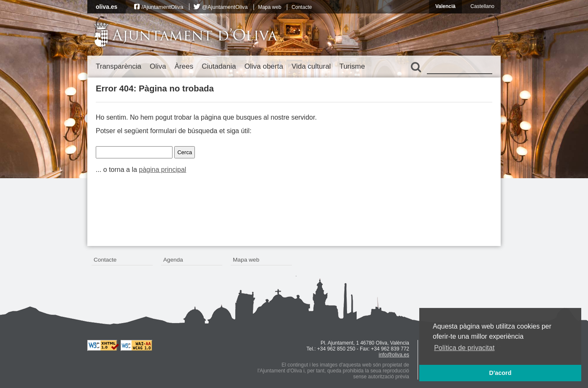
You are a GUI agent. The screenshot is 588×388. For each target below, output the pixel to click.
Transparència (119, 66)
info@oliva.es (394, 355)
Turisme (352, 66)
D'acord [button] (500, 373)
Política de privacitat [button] (464, 348)
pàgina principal (162, 170)
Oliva (158, 66)
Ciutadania (219, 66)
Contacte (302, 7)
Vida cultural (311, 66)
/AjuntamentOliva (162, 7)
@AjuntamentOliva (225, 7)
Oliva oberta (264, 66)
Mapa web (270, 7)
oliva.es (107, 7)
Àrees (184, 66)
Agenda (173, 260)
